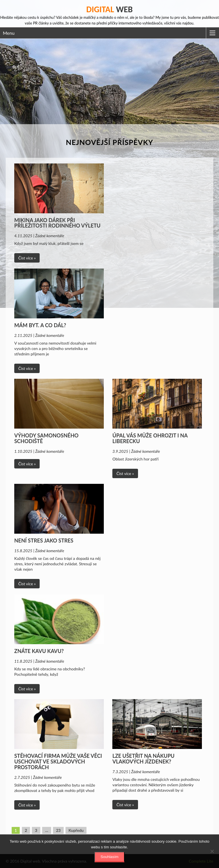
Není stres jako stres (44, 541)
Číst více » (27, 258)
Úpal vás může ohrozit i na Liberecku (150, 438)
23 (58, 830)
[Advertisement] (109, 81)
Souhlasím (110, 857)
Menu (9, 33)
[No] (212, 851)
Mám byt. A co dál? (40, 325)
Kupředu (76, 830)
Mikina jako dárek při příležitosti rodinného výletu (57, 223)
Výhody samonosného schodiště (46, 438)
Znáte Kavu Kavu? (39, 651)
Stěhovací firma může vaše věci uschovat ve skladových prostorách (58, 761)
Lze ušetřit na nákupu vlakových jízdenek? (143, 759)
